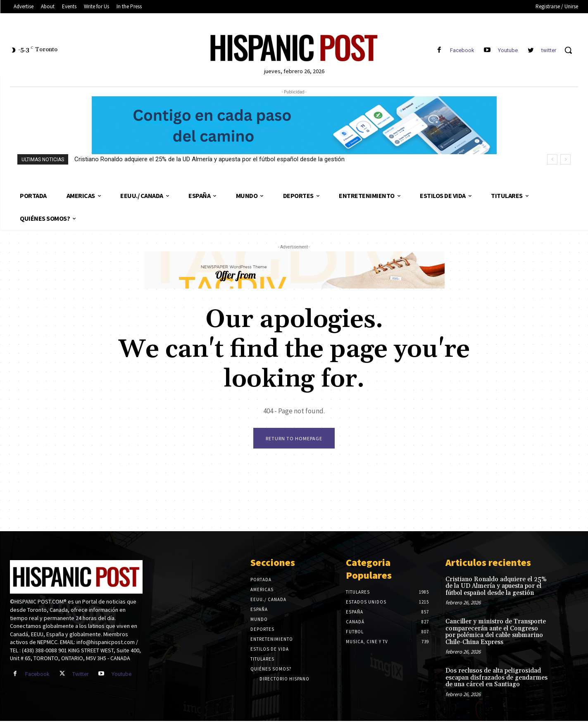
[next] (565, 159)
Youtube (508, 50)
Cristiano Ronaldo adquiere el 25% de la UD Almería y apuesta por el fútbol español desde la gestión (209, 159)
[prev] (552, 159)
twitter (549, 50)
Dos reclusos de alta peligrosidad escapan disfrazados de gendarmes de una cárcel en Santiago (496, 680)
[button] (568, 50)
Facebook (462, 50)
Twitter (80, 676)
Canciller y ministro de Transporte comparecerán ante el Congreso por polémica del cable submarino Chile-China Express (496, 634)
